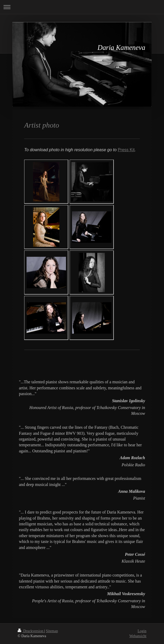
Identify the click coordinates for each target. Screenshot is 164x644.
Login (142, 631)
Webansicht (138, 636)
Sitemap (52, 631)
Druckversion (31, 631)
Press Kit (126, 150)
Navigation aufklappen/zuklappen (82, 7)
